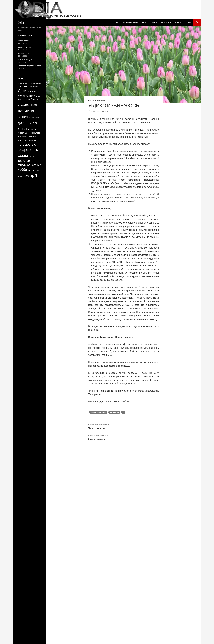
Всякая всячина (131, 22)
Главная (116, 22)
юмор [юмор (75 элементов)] (29, 175)
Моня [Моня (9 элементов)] (21, 96)
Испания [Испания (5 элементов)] (31, 91)
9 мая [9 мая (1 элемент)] (20, 84)
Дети (144, 22)
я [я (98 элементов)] (36, 175)
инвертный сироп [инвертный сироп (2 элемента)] (25, 133)
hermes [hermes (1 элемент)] (27, 86)
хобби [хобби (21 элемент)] (22, 169)
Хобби (178, 22)
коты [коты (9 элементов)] (21, 136)
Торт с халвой (23, 41)
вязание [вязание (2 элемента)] (35, 117)
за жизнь (115, 412)
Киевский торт (24, 53)
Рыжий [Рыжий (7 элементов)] (29, 96)
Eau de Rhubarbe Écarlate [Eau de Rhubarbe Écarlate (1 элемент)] (32, 84)
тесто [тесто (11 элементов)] (21, 161)
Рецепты (165, 22)
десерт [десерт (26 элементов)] (23, 122)
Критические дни (25, 60)
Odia (21, 22)
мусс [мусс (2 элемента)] (35, 137)
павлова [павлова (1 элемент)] (34, 140)
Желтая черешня (123, 437)
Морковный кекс (24, 47)
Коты (155, 22)
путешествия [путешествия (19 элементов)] (27, 144)
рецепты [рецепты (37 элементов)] (32, 150)
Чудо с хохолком (123, 426)
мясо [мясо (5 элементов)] (21, 140)
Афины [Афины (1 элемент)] (35, 86)
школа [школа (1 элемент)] (37, 170)
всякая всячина (98, 412)
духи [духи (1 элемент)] (31, 123)
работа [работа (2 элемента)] (21, 150)
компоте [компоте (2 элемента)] (36, 133)
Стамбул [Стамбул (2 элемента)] (37, 96)
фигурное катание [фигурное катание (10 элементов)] (29, 165)
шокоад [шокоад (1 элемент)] (21, 176)
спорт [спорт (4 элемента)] (32, 156)
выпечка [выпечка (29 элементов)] (25, 117)
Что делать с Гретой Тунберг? (30, 66)
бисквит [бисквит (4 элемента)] (35, 99)
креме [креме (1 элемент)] (26, 137)
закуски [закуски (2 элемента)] (33, 129)
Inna (106, 111)
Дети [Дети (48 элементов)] (22, 91)
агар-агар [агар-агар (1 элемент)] (21, 99)
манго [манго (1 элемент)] (31, 137)
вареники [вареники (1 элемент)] (21, 105)
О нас (189, 22)
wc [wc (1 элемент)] (31, 86)
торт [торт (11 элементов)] (28, 161)
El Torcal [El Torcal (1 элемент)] (21, 86)
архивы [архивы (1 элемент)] (28, 99)
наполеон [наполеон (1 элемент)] (27, 140)
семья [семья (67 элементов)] (24, 155)
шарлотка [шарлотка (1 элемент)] (31, 170)
